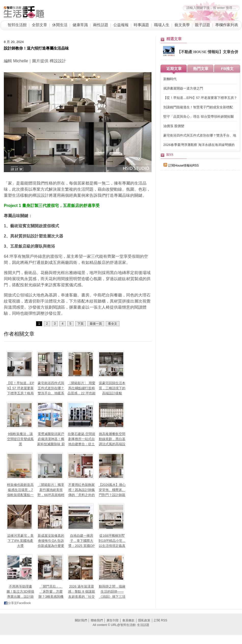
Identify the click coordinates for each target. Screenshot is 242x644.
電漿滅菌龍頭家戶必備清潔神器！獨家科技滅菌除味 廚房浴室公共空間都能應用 (51, 444)
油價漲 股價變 (174, 126)
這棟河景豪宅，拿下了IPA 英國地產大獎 (20, 541)
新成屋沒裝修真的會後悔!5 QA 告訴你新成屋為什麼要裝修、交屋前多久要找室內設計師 (51, 546)
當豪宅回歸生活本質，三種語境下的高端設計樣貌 (112, 388)
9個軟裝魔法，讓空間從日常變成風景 (20, 439)
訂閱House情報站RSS (181, 166)
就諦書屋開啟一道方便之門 (183, 88)
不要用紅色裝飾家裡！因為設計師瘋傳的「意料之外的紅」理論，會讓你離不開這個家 (82, 495)
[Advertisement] (199, 262)
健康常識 (80, 25)
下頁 (80, 324)
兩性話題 (101, 25)
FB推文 (227, 69)
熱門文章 (201, 69)
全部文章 (39, 25)
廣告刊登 (113, 620)
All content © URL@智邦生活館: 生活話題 (121, 625)
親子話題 (203, 25)
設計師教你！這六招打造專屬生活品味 (36, 48)
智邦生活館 (17, 25)
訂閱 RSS (160, 620)
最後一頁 (96, 324)
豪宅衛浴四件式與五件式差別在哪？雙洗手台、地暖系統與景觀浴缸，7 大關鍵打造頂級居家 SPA (200, 136)
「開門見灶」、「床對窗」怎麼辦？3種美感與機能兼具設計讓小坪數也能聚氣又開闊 (51, 597)
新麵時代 (170, 79)
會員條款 (128, 620)
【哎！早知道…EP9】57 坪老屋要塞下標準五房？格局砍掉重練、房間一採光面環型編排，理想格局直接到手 (200, 98)
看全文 (113, 324)
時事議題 (141, 25)
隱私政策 (144, 620)
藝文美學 (182, 25)
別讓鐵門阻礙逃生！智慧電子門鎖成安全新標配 (198, 107)
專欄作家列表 (227, 25)
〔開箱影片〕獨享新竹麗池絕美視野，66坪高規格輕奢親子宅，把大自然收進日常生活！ (51, 495)
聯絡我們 (97, 620)
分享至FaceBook (19, 603)
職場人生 (162, 25)
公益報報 (121, 25)
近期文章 (174, 69)
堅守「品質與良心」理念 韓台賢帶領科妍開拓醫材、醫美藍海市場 (199, 117)
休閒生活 (60, 25)
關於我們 (81, 620)
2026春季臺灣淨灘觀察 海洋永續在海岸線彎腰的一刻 (199, 145)
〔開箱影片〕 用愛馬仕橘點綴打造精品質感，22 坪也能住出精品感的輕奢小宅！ (81, 393)
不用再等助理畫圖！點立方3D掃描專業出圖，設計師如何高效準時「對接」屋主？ (20, 597)
